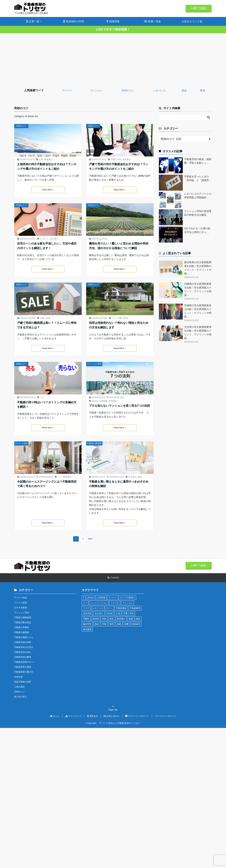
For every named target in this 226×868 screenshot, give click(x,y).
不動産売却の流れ (23, 652)
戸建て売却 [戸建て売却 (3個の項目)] (129, 613)
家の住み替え (20, 697)
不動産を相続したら (24, 637)
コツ (114, 318)
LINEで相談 (199, 8)
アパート (67, 90)
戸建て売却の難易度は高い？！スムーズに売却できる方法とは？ (47, 325)
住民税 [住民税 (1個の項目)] (109, 613)
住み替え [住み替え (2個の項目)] (99, 613)
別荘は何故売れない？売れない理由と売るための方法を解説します (119, 325)
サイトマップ (73, 716)
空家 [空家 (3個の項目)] (104, 624)
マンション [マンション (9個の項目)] (127, 603)
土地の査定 (19, 687)
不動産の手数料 (22, 627)
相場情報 (113, 21)
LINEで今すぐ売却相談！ (113, 29)
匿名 (203, 90)
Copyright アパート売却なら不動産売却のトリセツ (113, 723)
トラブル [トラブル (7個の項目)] (115, 603)
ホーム (55, 716)
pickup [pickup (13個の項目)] (90, 598)
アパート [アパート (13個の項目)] (113, 598)
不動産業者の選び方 (24, 672)
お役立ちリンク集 (192, 21)
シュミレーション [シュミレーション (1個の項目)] (99, 603)
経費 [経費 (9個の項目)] (126, 624)
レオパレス (159, 90)
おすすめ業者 (20, 608)
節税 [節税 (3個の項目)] (119, 624)
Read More (48, 190)
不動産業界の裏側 (23, 667)
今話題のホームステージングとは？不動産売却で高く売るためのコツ (47, 484)
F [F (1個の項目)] (84, 598)
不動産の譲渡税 (94, 443)
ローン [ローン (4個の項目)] (109, 608)
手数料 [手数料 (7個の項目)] (86, 619)
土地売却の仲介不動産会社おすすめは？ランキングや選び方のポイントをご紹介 (47, 166)
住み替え (54, 239)
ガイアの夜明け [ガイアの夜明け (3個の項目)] (127, 598)
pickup (95, 401)
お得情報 (103, 401)
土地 (41, 160)
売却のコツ (128, 90)
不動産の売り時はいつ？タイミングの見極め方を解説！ (47, 405)
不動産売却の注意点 (24, 647)
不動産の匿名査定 (23, 622)
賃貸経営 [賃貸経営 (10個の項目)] (136, 624)
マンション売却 (94, 364)
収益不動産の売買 (23, 682)
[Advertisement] (113, 60)
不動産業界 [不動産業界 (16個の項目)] (135, 608)
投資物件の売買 (74, 21)
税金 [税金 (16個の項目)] (97, 624)
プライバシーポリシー (137, 716)
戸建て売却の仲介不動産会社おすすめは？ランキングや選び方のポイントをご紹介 (119, 166)
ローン (45, 239)
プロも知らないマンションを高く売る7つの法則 (119, 406)
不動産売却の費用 (23, 657)
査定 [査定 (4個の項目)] (112, 619)
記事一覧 (33, 21)
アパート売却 (21, 443)
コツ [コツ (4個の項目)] (85, 603)
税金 (184, 90)
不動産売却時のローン (25, 662)
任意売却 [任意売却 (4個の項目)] (87, 613)
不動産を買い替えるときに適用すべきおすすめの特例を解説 (119, 484)
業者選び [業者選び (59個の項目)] (121, 619)
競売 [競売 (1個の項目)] (112, 624)
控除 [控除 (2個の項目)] (104, 619)
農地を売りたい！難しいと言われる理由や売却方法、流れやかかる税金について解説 (119, 246)
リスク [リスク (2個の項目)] (86, 608)
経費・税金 (153, 21)
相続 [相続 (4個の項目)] (138, 619)
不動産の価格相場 (23, 618)
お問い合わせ (111, 716)
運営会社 (93, 716)
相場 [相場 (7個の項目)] (131, 619)
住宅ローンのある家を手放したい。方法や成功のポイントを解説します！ (47, 246)
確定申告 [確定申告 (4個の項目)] (87, 624)
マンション (96, 90)
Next (90, 539)
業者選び (48, 160)
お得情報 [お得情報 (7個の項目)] (101, 598)
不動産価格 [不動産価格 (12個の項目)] (121, 608)
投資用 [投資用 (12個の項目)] (96, 619)
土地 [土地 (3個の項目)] (118, 613)
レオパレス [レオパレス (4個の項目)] (98, 608)
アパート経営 (20, 603)
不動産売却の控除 (23, 642)
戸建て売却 (116, 160)
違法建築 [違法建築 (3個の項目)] (87, 629)
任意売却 (18, 677)
